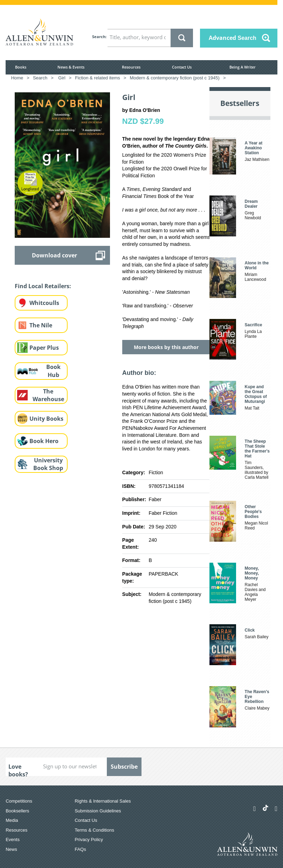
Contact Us (182, 67)
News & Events (71, 67)
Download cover (54, 255)
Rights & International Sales (103, 801)
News (11, 849)
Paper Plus (44, 348)
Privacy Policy (89, 839)
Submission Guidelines (98, 811)
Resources (131, 67)
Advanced (233, 38)
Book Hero (44, 441)
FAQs (80, 849)
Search (99, 37)
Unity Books (46, 419)
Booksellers (17, 811)
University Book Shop (48, 464)
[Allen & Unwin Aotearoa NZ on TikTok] (265, 808)
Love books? (18, 769)
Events (13, 839)
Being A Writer (243, 67)
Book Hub (53, 371)
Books (21, 67)
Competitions (19, 801)
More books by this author (166, 347)
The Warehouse (48, 395)
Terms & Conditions (94, 830)
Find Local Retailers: (43, 286)
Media (12, 820)
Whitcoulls (44, 303)
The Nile (41, 325)
